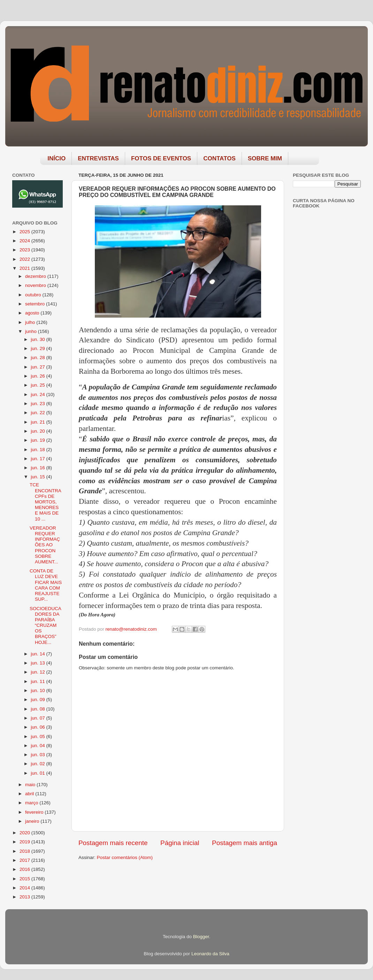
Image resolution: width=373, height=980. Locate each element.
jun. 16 (38, 468)
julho (31, 322)
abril (30, 794)
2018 (25, 851)
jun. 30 (38, 339)
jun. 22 (38, 413)
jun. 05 (38, 736)
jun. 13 (38, 663)
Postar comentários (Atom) (125, 857)
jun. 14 (38, 654)
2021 (25, 268)
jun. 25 (38, 385)
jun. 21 (38, 422)
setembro (36, 304)
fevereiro (35, 812)
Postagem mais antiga (245, 843)
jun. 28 (38, 358)
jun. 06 (38, 727)
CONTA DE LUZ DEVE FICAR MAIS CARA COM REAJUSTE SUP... (46, 585)
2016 (25, 869)
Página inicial (180, 843)
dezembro (36, 276)
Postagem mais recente (113, 843)
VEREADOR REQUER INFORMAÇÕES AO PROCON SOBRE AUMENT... (45, 545)
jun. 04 (38, 746)
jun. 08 (38, 709)
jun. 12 (38, 672)
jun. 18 (38, 450)
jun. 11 (38, 681)
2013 (25, 897)
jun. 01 (38, 773)
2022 (25, 259)
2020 (25, 833)
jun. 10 (38, 690)
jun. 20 (38, 431)
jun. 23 (38, 404)
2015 (25, 879)
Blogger (201, 937)
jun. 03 (38, 755)
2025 (25, 232)
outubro (34, 295)
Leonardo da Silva (210, 954)
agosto (33, 313)
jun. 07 (38, 718)
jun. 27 (38, 367)
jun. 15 (38, 477)
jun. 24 (38, 394)
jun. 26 (38, 376)
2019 (25, 842)
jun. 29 (38, 348)
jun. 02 (38, 764)
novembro (36, 285)
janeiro (33, 821)
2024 (25, 241)
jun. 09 (38, 700)
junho (32, 331)
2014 (25, 888)
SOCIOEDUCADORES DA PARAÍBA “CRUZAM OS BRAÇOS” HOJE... (45, 625)
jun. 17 (38, 459)
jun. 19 (38, 440)
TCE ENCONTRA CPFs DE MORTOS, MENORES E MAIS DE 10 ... (45, 502)
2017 (25, 860)
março (32, 803)
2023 (25, 250)
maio (31, 785)
